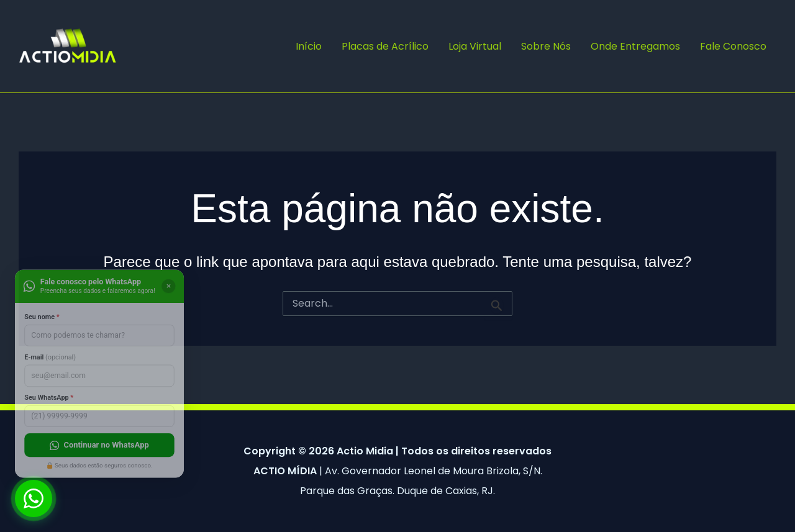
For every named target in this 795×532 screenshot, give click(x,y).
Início (309, 46)
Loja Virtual (475, 46)
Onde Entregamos (635, 46)
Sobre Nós (546, 46)
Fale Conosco (733, 46)
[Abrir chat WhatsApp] (34, 498)
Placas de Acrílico (385, 46)
